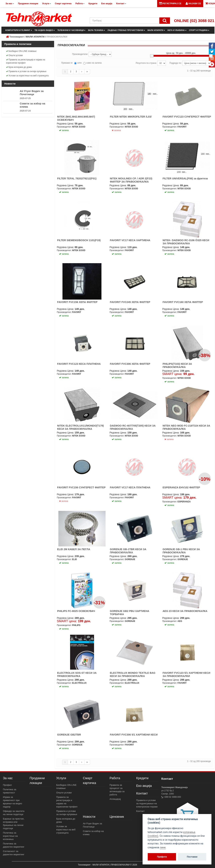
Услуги (61, 778)
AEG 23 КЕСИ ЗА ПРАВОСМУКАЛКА (185, 611)
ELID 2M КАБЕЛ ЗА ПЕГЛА (74, 549)
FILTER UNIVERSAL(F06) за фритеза (185, 178)
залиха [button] (64, 130)
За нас (8, 778)
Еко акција (144, 786)
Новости (89, 817)
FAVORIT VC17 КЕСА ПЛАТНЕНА (130, 487)
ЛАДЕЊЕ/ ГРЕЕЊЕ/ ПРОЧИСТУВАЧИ (126, 30)
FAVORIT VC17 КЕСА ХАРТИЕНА (130, 240)
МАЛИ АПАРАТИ (156, 30)
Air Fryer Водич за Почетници (32, 93)
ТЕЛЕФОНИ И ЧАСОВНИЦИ (71, 30)
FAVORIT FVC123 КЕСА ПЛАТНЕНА (79, 364)
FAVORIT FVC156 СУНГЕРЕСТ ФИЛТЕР (81, 487)
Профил (7, 785)
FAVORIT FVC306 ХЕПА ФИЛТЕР (130, 364)
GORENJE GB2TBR (69, 735)
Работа (115, 778)
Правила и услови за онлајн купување (26, 71)
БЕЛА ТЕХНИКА (96, 30)
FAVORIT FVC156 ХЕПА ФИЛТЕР (77, 302)
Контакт (142, 793)
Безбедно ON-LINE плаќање (21, 51)
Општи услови (14, 55)
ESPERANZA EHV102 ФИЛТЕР (181, 487)
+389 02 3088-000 (172, 797)
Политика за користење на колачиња (10, 836)
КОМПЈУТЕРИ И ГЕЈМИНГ (19, 30)
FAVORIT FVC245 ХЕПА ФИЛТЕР (130, 302)
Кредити (142, 778)
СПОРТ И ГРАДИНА (199, 30)
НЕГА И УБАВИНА (177, 30)
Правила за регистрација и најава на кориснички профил (26, 61)
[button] (193, 4)
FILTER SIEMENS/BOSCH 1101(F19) (79, 240)
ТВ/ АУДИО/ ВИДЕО (45, 30)
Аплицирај (115, 799)
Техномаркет (17, 37)
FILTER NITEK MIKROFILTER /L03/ (131, 117)
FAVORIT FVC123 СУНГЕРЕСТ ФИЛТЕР (187, 117)
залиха (116, 130)
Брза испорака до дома (19, 67)
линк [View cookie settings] (163, 847)
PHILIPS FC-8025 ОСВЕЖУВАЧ (76, 611)
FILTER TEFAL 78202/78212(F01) (77, 178)
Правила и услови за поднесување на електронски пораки (147, 803)
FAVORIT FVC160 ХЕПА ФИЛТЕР (183, 302)
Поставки (192, 857)
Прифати (162, 857)
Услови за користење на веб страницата (27, 76)
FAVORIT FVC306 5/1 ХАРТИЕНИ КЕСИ (134, 735)
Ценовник (117, 817)
